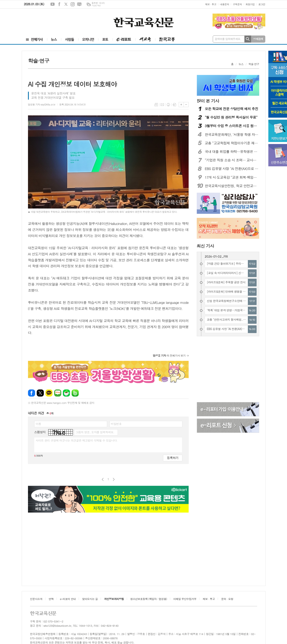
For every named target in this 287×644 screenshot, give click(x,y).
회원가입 (250, 4)
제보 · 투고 (211, 4)
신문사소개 (36, 599)
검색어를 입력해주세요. (228, 39)
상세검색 (258, 39)
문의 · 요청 (227, 599)
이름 (38, 424)
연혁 (51, 599)
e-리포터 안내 (68, 599)
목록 (156, 105)
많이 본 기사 (208, 101)
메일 (162, 105)
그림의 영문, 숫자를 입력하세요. (95, 432)
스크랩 (174, 105)
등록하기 (173, 458)
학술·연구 (254, 64)
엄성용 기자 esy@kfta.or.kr (42, 104)
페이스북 (59, 4)
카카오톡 (49, 393)
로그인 (262, 4)
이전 (103, 479)
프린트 (168, 105)
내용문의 (224, 4)
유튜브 (53, 4)
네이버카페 (66, 393)
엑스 (66, 4)
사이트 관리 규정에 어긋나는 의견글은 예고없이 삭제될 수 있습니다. (77, 440)
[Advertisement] (46, 22)
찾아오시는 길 (90, 599)
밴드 (75, 393)
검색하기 (248, 39)
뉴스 (241, 64)
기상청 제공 (96, 6)
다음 (114, 479)
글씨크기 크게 (181, 105)
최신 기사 (205, 246)
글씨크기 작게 (186, 105)
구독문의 (237, 4)
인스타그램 (73, 4)
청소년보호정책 (149, 599)
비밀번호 (116, 424)
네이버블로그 (79, 4)
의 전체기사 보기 (169, 355)
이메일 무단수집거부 (185, 599)
